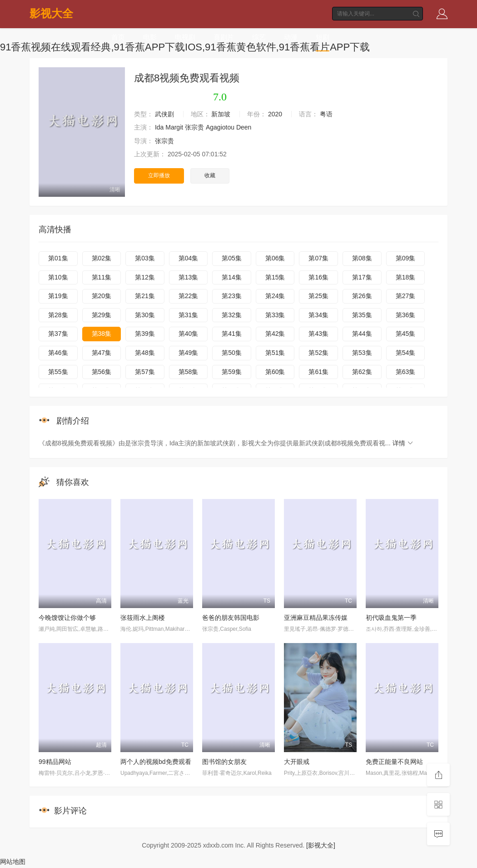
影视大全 (51, 13)
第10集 (58, 277)
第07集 (318, 258)
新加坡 (221, 114)
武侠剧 (164, 114)
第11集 (102, 277)
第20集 (102, 296)
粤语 (326, 114)
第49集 (189, 353)
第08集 (362, 258)
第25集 (318, 296)
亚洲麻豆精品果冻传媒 (316, 618)
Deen (244, 127)
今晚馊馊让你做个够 (67, 618)
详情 (403, 443)
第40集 (189, 334)
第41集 (232, 334)
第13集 (189, 277)
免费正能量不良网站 (394, 762)
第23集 (232, 296)
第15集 (275, 277)
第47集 (102, 353)
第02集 (102, 258)
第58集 (189, 372)
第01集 (58, 258)
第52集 (318, 353)
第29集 (102, 315)
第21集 (145, 296)
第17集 (362, 277)
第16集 (318, 277)
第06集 (275, 258)
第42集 (275, 334)
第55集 (58, 372)
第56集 (102, 372)
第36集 (406, 315)
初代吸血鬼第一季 (391, 618)
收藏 (210, 175)
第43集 (318, 334)
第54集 (406, 353)
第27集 (406, 296)
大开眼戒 (297, 762)
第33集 (275, 315)
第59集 (232, 372)
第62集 (362, 372)
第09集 (406, 258)
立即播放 (159, 175)
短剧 (323, 37)
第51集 (275, 353)
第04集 (189, 258)
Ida (159, 127)
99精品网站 (55, 762)
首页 (118, 37)
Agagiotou (220, 127)
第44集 (362, 334)
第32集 (232, 315)
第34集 (318, 315)
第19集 (58, 296)
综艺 (259, 37)
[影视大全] (321, 845)
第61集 (318, 372)
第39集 (145, 334)
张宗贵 (194, 127)
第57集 (145, 372)
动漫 (291, 37)
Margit (174, 127)
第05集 (232, 258)
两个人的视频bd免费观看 (156, 762)
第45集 (406, 334)
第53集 (362, 353)
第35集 (362, 315)
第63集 (406, 372)
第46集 (58, 353)
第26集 (362, 296)
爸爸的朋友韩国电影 (231, 618)
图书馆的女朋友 (224, 762)
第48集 (145, 353)
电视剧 (185, 37)
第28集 (58, 315)
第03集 (145, 258)
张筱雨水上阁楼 (143, 618)
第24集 (275, 296)
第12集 (145, 277)
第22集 (189, 296)
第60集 (275, 372)
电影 (150, 37)
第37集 (58, 334)
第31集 (189, 315)
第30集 (145, 315)
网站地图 (13, 861)
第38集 (102, 334)
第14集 (232, 277)
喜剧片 (224, 37)
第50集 (232, 353)
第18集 (406, 277)
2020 (275, 114)
